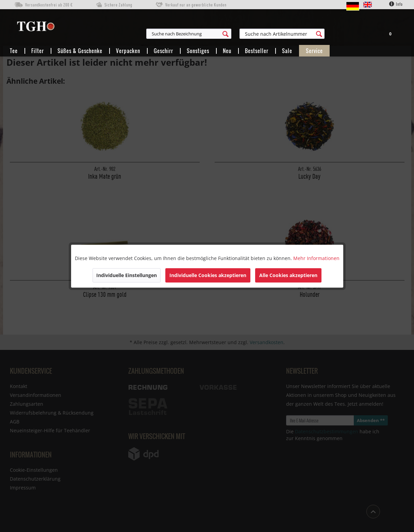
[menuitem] (222, 34)
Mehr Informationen (316, 258)
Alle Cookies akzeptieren (288, 275)
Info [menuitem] (396, 4)
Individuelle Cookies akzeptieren (208, 275)
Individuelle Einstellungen (127, 275)
